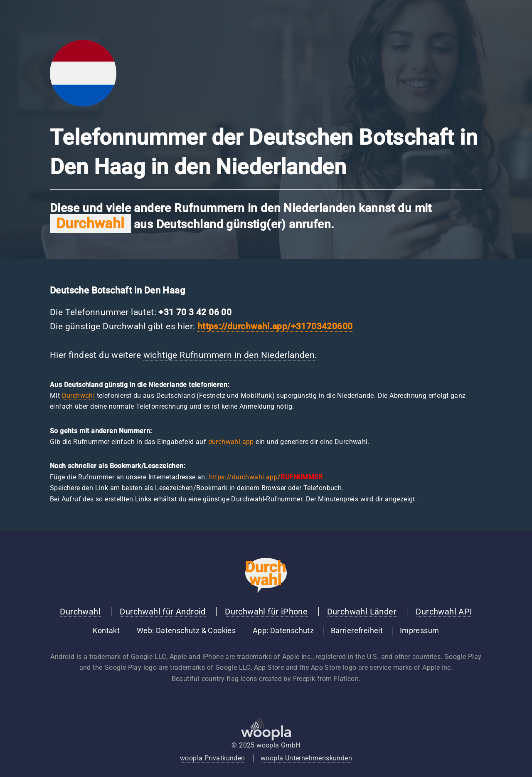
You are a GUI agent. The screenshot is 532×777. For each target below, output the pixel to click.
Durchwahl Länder (362, 612)
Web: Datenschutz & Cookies (186, 631)
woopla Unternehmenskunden (306, 758)
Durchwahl (79, 396)
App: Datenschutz (283, 631)
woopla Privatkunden (213, 758)
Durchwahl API (444, 612)
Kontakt (106, 631)
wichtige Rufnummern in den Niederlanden (229, 355)
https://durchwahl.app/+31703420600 (275, 326)
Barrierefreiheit (357, 631)
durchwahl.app (231, 442)
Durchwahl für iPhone (266, 612)
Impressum (420, 631)
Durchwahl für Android (163, 612)
